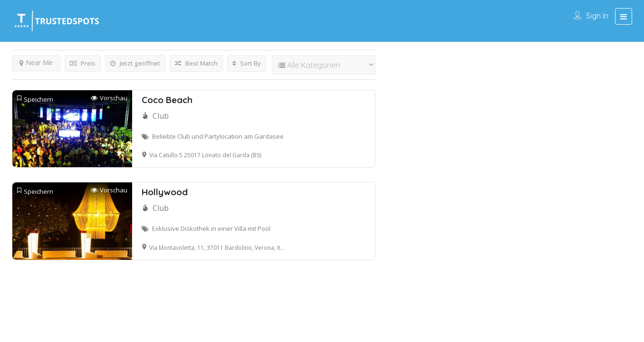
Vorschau (109, 98)
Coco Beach (167, 100)
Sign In (597, 16)
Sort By (247, 63)
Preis (83, 63)
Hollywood (165, 192)
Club (161, 116)
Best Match (196, 63)
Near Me (36, 62)
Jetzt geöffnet (135, 63)
